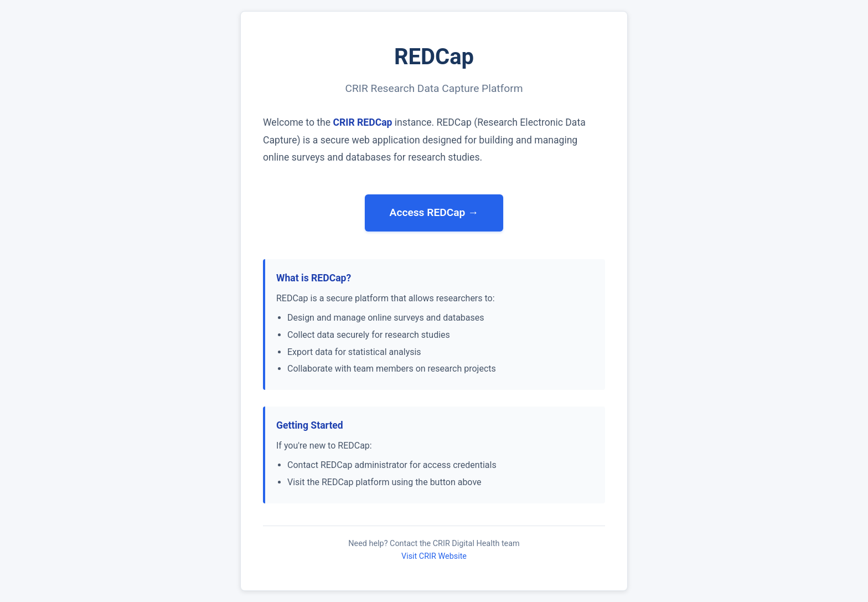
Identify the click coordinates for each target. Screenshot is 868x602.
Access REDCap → (434, 212)
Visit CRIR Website (434, 556)
